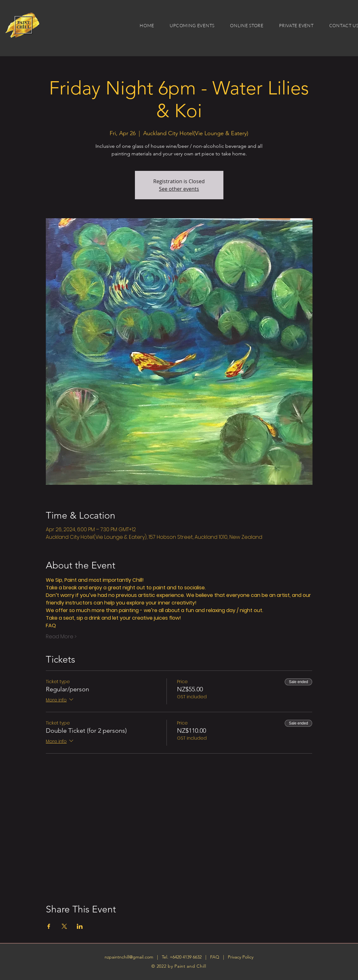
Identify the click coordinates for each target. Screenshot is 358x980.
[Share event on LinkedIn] (80, 926)
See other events (179, 189)
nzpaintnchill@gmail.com (129, 957)
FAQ (215, 957)
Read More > (61, 637)
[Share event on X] (64, 926)
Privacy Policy (241, 957)
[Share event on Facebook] (49, 926)
